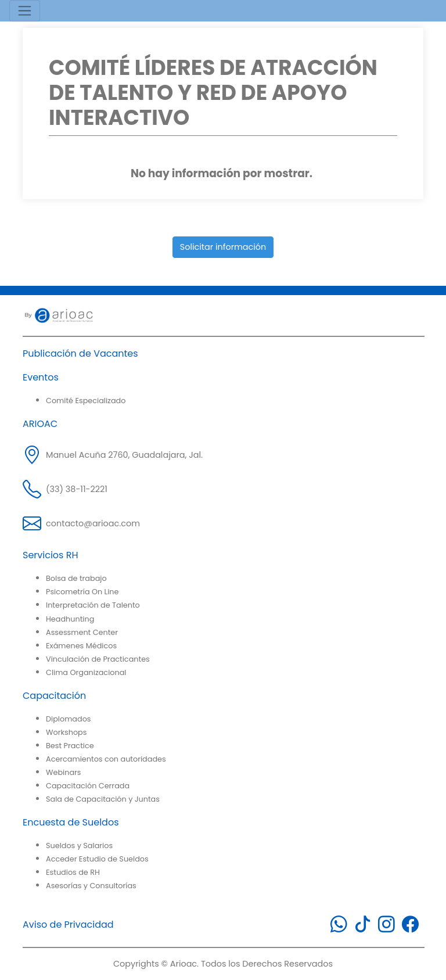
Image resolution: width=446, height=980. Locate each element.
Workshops (66, 732)
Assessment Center (82, 632)
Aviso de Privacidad (68, 925)
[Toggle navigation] (25, 11)
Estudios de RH (73, 872)
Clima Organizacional (86, 672)
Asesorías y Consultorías (91, 886)
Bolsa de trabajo (76, 578)
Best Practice (70, 746)
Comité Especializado (86, 401)
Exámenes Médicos (81, 646)
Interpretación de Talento (93, 605)
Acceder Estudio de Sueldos (97, 859)
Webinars (64, 772)
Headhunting (70, 619)
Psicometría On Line (82, 592)
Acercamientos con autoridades (106, 759)
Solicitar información (223, 247)
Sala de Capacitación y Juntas (103, 799)
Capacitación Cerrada (88, 786)
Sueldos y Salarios (79, 846)
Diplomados (69, 719)
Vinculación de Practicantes (98, 659)
